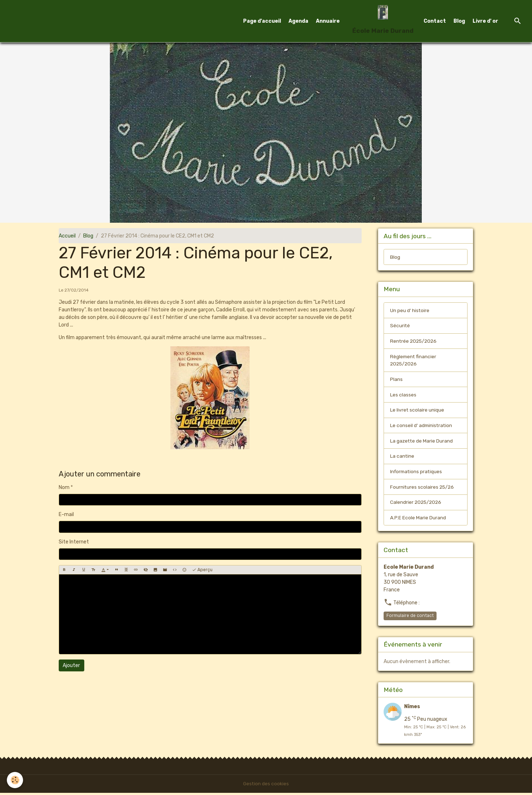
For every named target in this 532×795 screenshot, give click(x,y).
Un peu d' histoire (410, 310)
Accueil (67, 236)
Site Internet (74, 542)
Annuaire (328, 21)
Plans (396, 380)
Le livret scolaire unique (417, 411)
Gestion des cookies (266, 786)
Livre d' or (485, 21)
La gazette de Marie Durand (422, 442)
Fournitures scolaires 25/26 (423, 488)
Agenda (298, 21)
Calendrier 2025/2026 (417, 504)
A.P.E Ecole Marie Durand (418, 519)
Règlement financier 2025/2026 (414, 361)
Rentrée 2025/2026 (414, 341)
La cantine (402, 458)
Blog (459, 21)
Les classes (403, 396)
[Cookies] (15, 780)
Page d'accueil (262, 21)
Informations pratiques (417, 473)
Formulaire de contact (410, 617)
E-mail (66, 514)
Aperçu (202, 570)
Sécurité (400, 326)
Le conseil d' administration (422, 427)
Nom (64, 487)
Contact (435, 21)
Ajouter (71, 665)
